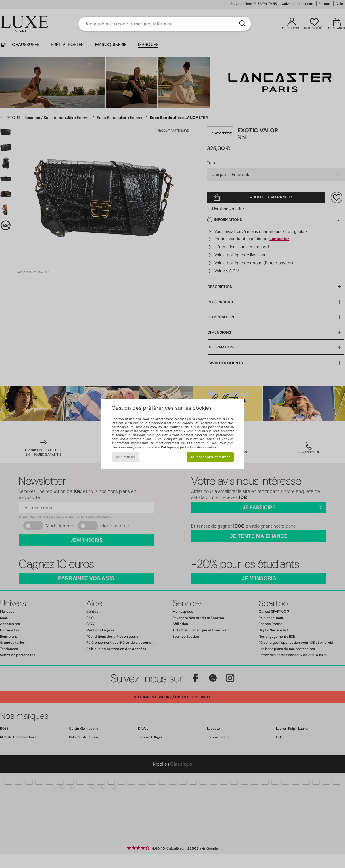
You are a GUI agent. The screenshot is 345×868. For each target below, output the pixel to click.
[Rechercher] (242, 24)
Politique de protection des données (188, 447)
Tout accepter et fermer (210, 457)
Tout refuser (125, 457)
